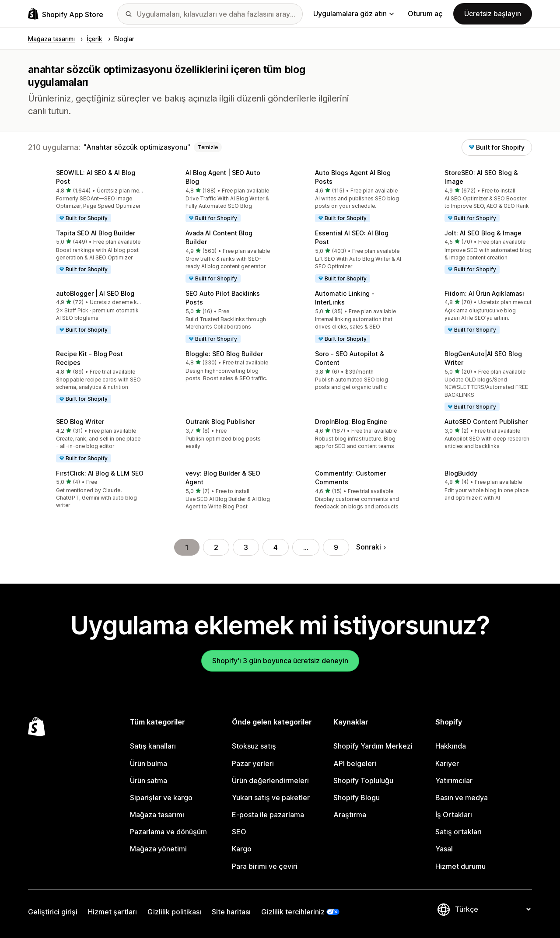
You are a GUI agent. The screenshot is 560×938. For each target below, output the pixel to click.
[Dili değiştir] (493, 910)
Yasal (444, 849)
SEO (239, 832)
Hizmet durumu (460, 866)
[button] (86, 196)
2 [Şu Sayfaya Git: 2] (216, 547)
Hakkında (451, 746)
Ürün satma (149, 780)
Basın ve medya (462, 798)
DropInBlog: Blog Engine (351, 422)
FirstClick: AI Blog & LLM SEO (100, 473)
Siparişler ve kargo (161, 798)
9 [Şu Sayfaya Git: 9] (336, 547)
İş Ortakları (454, 815)
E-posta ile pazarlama (268, 815)
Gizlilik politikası (174, 912)
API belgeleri (355, 763)
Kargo (242, 849)
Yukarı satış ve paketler (271, 798)
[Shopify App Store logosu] (66, 14)
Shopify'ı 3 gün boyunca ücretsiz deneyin (280, 661)
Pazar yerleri (253, 763)
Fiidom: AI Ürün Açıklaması (484, 293)
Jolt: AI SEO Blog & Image (483, 233)
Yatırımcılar (454, 780)
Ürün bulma (149, 763)
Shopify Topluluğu (363, 780)
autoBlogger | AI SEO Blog (95, 293)
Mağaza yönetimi (158, 849)
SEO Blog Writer (80, 422)
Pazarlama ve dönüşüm (168, 832)
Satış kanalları (153, 746)
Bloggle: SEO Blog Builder (224, 354)
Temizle (208, 147)
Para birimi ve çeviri (265, 866)
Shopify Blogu (357, 798)
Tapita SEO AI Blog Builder (96, 233)
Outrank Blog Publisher (220, 422)
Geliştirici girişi (53, 912)
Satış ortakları (458, 832)
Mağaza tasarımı (157, 815)
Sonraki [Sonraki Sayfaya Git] (371, 547)
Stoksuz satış (254, 746)
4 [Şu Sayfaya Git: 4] (276, 547)
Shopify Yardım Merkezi (373, 746)
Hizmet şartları (112, 912)
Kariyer (447, 763)
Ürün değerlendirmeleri (270, 780)
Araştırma (350, 815)
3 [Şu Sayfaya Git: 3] (246, 547)
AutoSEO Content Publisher (486, 422)
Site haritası (231, 912)
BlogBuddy (461, 473)
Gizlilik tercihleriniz (293, 912)
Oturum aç (425, 14)
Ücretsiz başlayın (493, 14)
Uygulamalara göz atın (353, 14)
